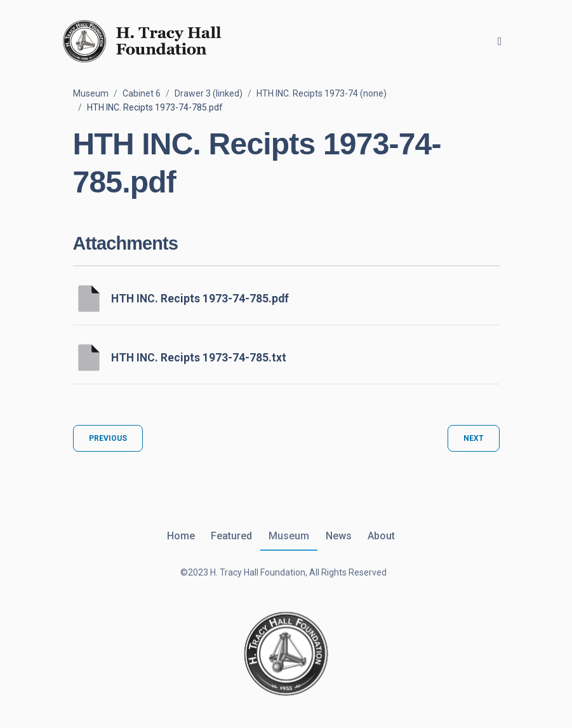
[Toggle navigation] (500, 41)
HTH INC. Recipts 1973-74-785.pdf (200, 299)
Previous (108, 438)
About (381, 536)
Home (181, 536)
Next (474, 438)
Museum (91, 93)
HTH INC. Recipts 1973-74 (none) (322, 93)
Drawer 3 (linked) (209, 93)
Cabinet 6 (142, 93)
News (339, 536)
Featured (231, 536)
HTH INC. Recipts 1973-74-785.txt (199, 358)
